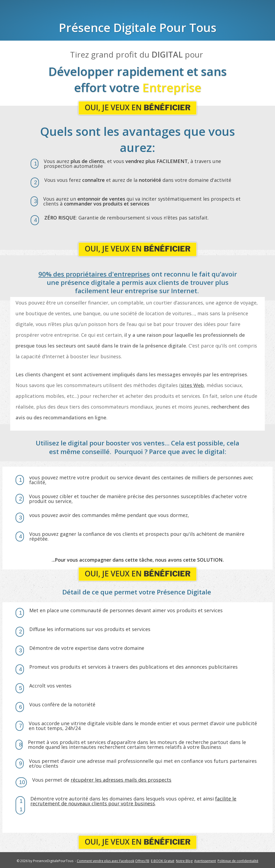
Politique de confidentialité (238, 861)
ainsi (133, 801)
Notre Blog (184, 861)
